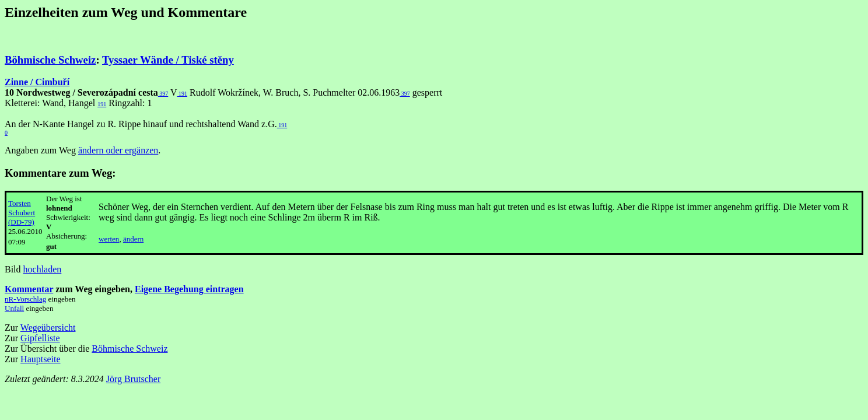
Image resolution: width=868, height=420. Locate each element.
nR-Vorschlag (25, 299)
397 (163, 94)
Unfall (14, 308)
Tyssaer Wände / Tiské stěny (168, 60)
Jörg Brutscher (133, 379)
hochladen (43, 269)
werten (109, 239)
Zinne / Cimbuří (37, 82)
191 (183, 94)
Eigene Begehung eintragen (189, 289)
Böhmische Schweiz (50, 60)
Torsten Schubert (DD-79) (22, 213)
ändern (133, 239)
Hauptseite (40, 359)
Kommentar (29, 289)
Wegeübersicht (48, 328)
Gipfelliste (40, 338)
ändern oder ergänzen (118, 150)
